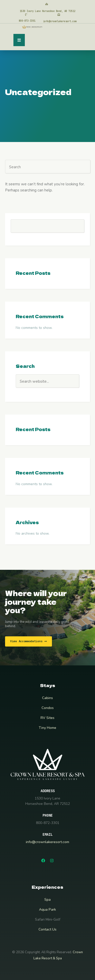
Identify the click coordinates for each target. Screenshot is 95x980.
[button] (19, 40)
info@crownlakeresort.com (48, 842)
